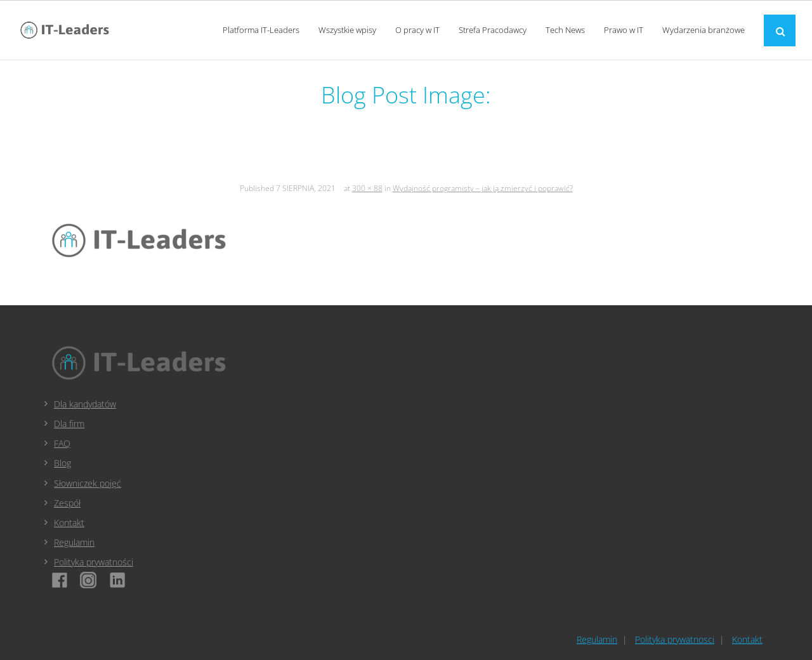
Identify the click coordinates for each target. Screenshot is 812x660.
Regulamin (74, 542)
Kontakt (69, 523)
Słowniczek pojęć (88, 483)
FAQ (62, 443)
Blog (62, 463)
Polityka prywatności (94, 562)
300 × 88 (367, 188)
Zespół (67, 503)
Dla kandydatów (85, 404)
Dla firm (69, 424)
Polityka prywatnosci (675, 639)
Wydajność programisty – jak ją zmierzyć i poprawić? (483, 188)
